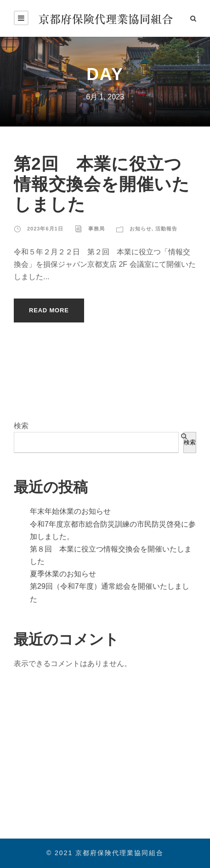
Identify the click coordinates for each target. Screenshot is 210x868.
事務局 (96, 229)
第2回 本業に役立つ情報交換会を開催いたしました (102, 184)
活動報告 (166, 229)
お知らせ (141, 229)
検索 (21, 426)
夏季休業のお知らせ (63, 574)
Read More (49, 310)
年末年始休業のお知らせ (70, 511)
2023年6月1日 (45, 229)
